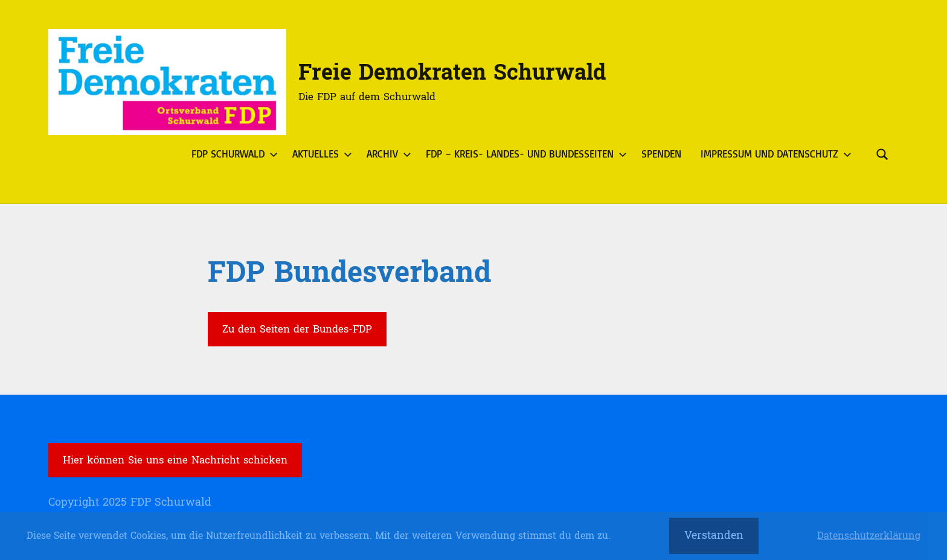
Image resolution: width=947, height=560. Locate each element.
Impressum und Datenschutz (774, 154)
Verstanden (714, 536)
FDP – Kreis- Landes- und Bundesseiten (524, 154)
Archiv (387, 154)
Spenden (661, 154)
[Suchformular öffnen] (882, 154)
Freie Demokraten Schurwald (452, 73)
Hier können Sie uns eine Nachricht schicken (175, 460)
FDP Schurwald (232, 154)
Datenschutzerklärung (869, 536)
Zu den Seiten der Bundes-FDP (297, 329)
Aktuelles (320, 154)
